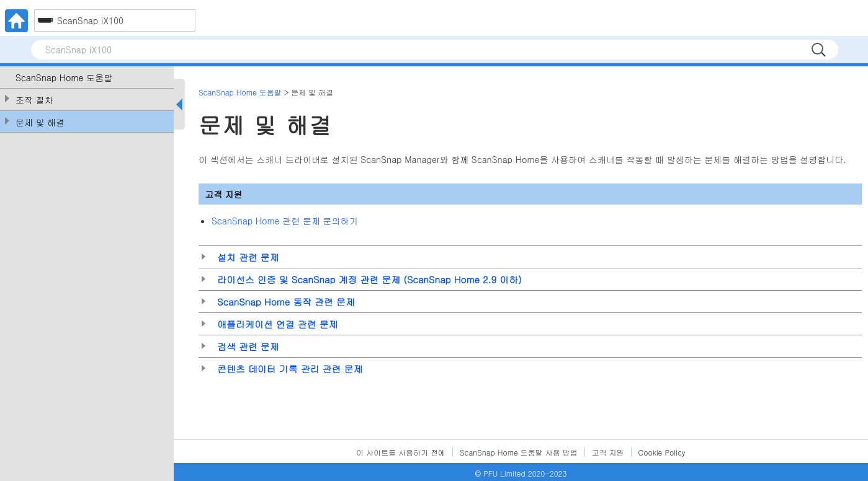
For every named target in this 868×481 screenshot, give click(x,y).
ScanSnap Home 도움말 (64, 78)
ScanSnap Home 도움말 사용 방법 (519, 452)
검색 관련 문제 (248, 346)
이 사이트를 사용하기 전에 (401, 452)
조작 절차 (34, 100)
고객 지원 (608, 452)
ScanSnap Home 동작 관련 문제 (286, 302)
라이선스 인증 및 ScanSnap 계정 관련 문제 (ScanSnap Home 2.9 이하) (369, 279)
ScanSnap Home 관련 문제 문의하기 (285, 221)
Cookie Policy (662, 452)
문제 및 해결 (40, 122)
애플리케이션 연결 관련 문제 (278, 324)
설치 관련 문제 (248, 257)
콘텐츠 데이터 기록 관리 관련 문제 (290, 368)
